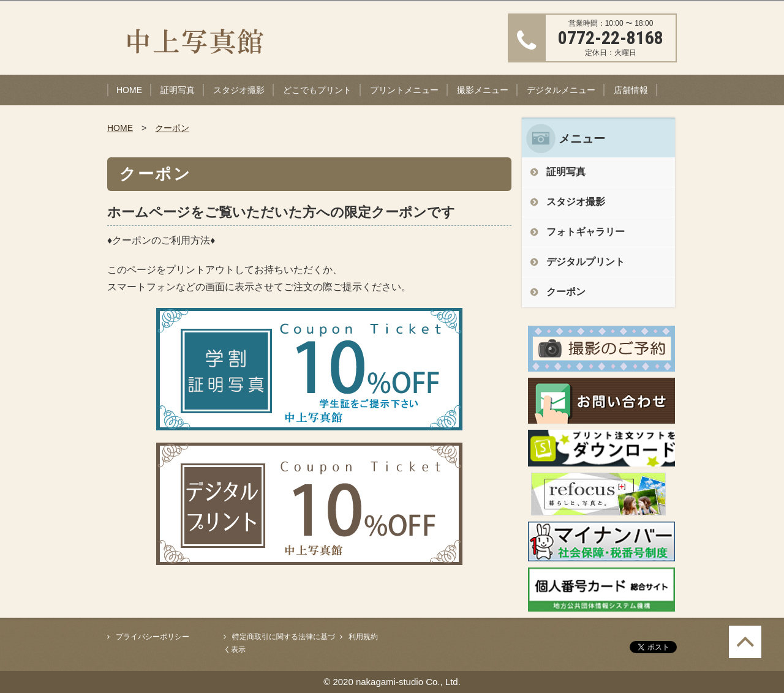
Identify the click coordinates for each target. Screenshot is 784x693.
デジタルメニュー (561, 90)
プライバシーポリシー (153, 637)
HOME (129, 90)
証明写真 (178, 90)
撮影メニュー (483, 90)
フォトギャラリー (586, 232)
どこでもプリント (317, 90)
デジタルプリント (586, 262)
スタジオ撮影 (239, 90)
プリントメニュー (404, 90)
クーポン (172, 128)
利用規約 (363, 637)
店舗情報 (631, 90)
